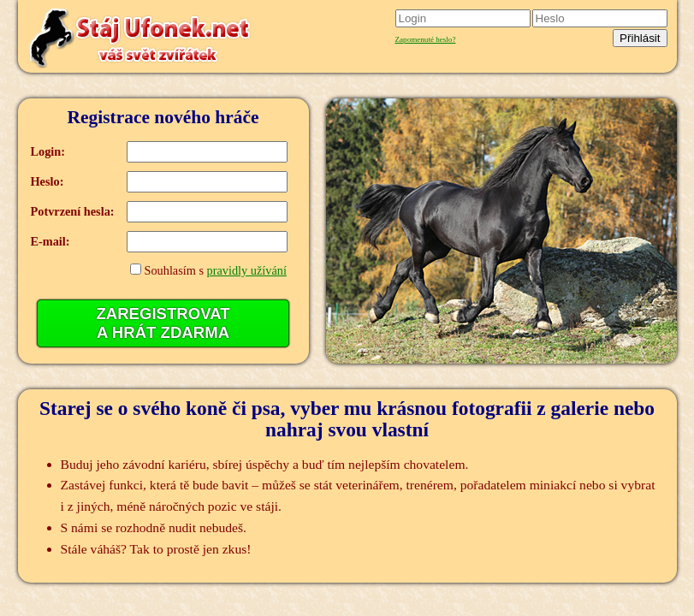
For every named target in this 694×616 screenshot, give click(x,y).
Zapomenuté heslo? (426, 39)
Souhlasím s (215, 270)
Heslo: (47, 181)
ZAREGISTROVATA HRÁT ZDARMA (163, 323)
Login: (48, 151)
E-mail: (50, 241)
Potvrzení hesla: (73, 211)
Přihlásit (640, 38)
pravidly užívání (247, 270)
